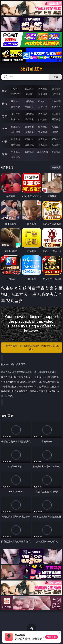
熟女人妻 (16, 107)
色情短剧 (16, 157)
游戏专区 (56, 89)
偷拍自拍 (29, 114)
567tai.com (31, 69)
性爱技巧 (56, 145)
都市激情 (16, 139)
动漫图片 (56, 127)
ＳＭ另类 (56, 107)
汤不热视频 (43, 152)
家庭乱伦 (29, 139)
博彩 (4, 91)
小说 (4, 142)
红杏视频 (56, 152)
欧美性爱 (56, 114)
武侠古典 (56, 139)
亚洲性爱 (16, 114)
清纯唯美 (29, 132)
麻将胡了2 (16, 94)
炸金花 (29, 94)
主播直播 (43, 107)
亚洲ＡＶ (16, 101)
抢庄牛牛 (56, 94)
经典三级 (29, 119)
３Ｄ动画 (56, 101)
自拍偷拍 (29, 101)
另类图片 (56, 132)
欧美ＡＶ (43, 101)
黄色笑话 (43, 145)
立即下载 (52, 637)
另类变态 (56, 119)
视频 (4, 104)
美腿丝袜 (16, 132)
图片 (4, 129)
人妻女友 (43, 139)
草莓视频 (29, 152)
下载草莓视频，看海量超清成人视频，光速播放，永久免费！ (32, 348)
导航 (4, 154)
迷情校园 (16, 145)
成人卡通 (43, 114)
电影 (4, 116)
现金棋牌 (43, 94)
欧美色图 (43, 127)
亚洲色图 (29, 127)
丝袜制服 (29, 107)
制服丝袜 (16, 119)
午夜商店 (16, 152)
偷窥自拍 (16, 127)
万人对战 (43, 89)
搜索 (56, 77)
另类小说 (29, 145)
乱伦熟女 (43, 119)
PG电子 (16, 89)
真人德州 (29, 89)
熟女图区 (43, 132)
